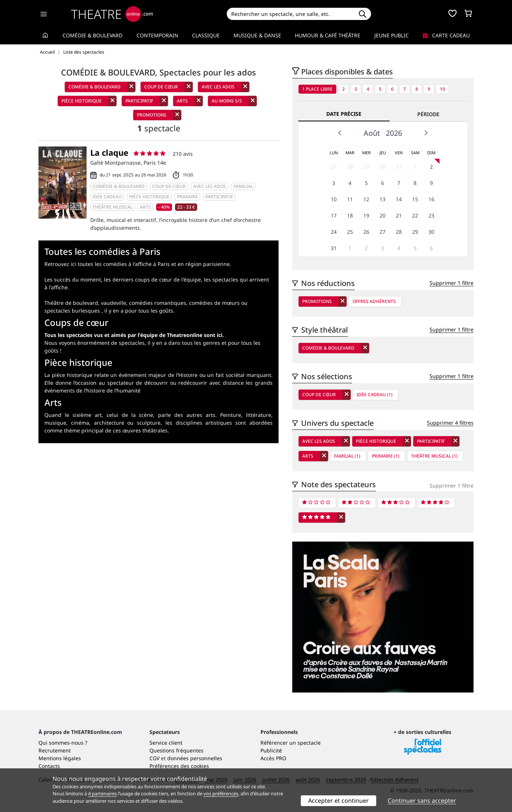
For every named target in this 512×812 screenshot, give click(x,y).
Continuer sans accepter (422, 801)
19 (366, 215)
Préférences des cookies (179, 766)
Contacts (49, 766)
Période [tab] (428, 114)
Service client (166, 743)
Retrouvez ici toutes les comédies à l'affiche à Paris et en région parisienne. (138, 264)
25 (350, 232)
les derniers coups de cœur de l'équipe (152, 279)
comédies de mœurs (214, 303)
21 (399, 215)
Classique (206, 35)
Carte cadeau (446, 35)
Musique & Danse (257, 35)
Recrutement (55, 750)
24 (334, 232)
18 (350, 215)
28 (350, 167)
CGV (154, 758)
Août (372, 133)
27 (334, 167)
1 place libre (317, 89)
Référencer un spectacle (291, 743)
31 (399, 167)
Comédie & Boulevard (92, 35)
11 (350, 199)
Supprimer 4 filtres (450, 423)
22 (415, 215)
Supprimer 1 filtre (452, 283)
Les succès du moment (73, 279)
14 (399, 199)
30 (383, 167)
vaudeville (114, 303)
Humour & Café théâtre (328, 35)
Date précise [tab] (344, 114)
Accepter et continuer (338, 801)
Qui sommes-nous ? (63, 743)
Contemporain (157, 35)
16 (431, 199)
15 (415, 199)
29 (366, 167)
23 (431, 215)
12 (366, 199)
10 (442, 89)
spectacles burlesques (72, 311)
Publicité (271, 750)
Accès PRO (273, 758)
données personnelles (195, 758)
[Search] (290, 14)
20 (383, 215)
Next (426, 133)
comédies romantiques (158, 303)
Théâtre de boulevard (71, 303)
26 (366, 232)
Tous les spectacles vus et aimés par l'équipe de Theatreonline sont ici (133, 335)
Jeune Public (392, 35)
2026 (394, 133)
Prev (340, 133)
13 (383, 199)
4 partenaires (102, 794)
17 (334, 215)
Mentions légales (60, 758)
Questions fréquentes (176, 750)
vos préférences (221, 794)
